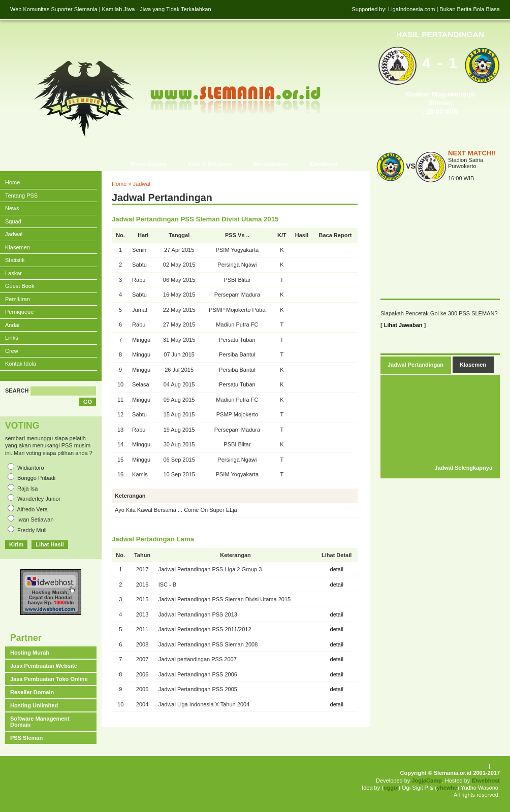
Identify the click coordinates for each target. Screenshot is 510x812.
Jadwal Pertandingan (416, 365)
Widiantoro (31, 468)
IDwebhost (486, 781)
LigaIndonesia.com (411, 9)
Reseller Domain (32, 692)
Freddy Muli (32, 530)
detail (337, 569)
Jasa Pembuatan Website (44, 666)
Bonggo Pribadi (36, 478)
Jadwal (142, 184)
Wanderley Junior (39, 499)
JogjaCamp (426, 781)
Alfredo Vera (32, 509)
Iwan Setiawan (36, 519)
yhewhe (447, 788)
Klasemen (473, 365)
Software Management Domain (40, 722)
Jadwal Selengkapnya (463, 468)
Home (119, 184)
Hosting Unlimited (34, 705)
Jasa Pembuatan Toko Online (49, 679)
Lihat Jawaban (403, 325)
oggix (391, 788)
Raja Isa (27, 489)
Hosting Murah (30, 653)
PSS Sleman (26, 738)
